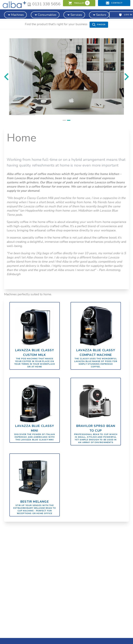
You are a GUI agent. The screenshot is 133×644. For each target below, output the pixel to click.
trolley (79, 3)
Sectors (99, 15)
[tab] (64, 120)
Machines (15, 15)
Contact (114, 3)
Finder (99, 25)
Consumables (45, 15)
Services (74, 15)
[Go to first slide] (126, 77)
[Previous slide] (7, 77)
